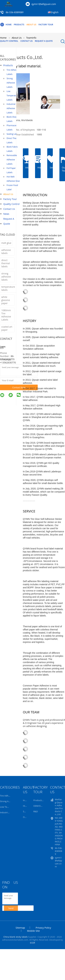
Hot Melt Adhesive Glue (13, 179)
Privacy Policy (43, 928)
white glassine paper (6, 300)
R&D (36, 811)
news (6, 214)
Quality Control (9, 41)
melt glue (6, 243)
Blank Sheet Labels (12, 119)
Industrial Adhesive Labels (11, 108)
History (26, 806)
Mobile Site (33, 931)
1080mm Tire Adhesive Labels (6, 315)
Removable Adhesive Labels (12, 160)
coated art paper (7, 328)
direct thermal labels (6, 263)
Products (19, 25)
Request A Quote (44, 41)
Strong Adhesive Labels (11, 83)
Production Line (41, 800)
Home (6, 25)
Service (26, 811)
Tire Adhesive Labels (13, 72)
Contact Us (26, 41)
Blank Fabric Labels (12, 149)
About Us (31, 25)
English (55, 12)
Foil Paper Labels (11, 170)
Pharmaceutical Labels (14, 128)
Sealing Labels (13, 134)
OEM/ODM (39, 806)
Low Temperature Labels (13, 96)
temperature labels (8, 288)
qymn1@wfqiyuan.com (44, 4)
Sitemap (20, 928)
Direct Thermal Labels (13, 140)
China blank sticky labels (15, 937)
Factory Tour (46, 25)
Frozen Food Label (12, 187)
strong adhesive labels (6, 277)
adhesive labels (6, 252)
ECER (32, 943)
